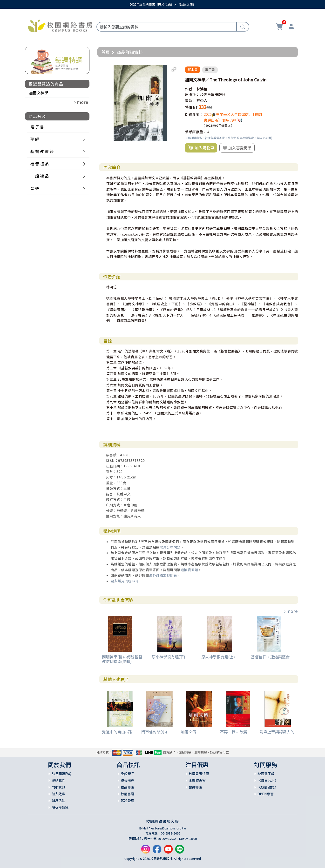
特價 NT (191, 107)
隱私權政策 (60, 807)
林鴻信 (202, 89)
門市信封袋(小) (154, 732)
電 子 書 (37, 127)
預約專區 (196, 787)
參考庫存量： (196, 132)
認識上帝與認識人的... (278, 732)
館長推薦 (128, 780)
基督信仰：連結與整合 (270, 657)
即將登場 (128, 801)
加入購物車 (201, 148)
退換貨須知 (189, 570)
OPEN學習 (266, 794)
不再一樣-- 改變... (235, 732)
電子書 (210, 70)
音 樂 (35, 188)
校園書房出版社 (213, 95)
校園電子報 (266, 774)
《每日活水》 (268, 780)
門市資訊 (58, 787)
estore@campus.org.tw (169, 828)
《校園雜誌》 (268, 787)
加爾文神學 (39, 93)
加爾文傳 (189, 732)
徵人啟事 (58, 794)
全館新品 (128, 774)
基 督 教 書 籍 (42, 151)
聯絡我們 (58, 780)
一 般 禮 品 (40, 176)
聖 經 (35, 139)
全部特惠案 (197, 780)
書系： (190, 100)
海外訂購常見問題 (163, 575)
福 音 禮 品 (40, 164)
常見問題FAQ (61, 774)
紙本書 (193, 70)
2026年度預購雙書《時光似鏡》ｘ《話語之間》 (163, 4)
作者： (190, 89)
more (290, 611)
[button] (174, 69)
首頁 (106, 52)
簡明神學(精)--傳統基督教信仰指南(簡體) (122, 659)
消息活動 (58, 801)
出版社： (192, 95)
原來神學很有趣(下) (168, 657)
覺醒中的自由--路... (118, 732)
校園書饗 (128, 794)
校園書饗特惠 (199, 774)
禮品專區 (128, 787)
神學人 (202, 100)
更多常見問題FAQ (125, 581)
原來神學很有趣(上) (218, 657)
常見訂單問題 (170, 547)
